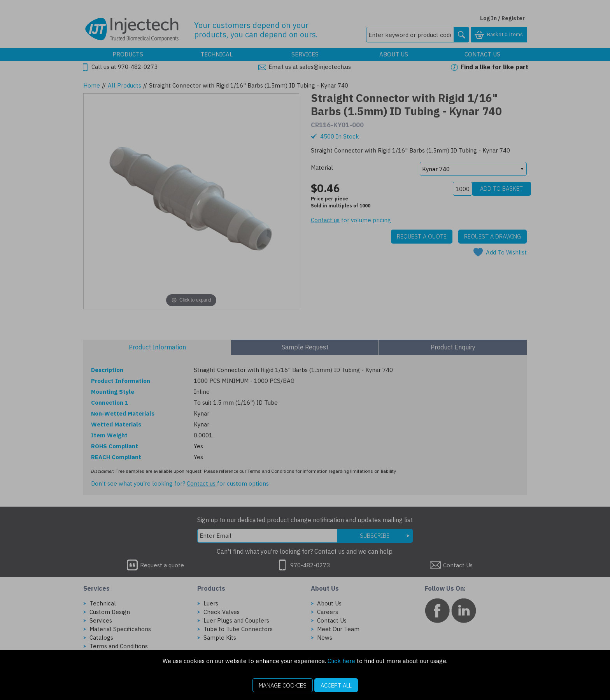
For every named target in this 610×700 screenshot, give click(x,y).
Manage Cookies (283, 685)
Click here (341, 661)
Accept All (336, 685)
